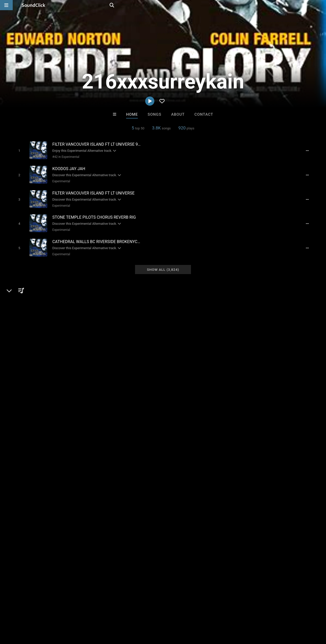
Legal (137, 614)
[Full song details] (309, 151)
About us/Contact (45, 614)
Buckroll (184, 536)
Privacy (121, 614)
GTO (100, 536)
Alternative (28, 317)
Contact (204, 114)
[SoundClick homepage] (34, 5)
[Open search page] (321, 5)
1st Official (226, 536)
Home (132, 114)
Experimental (60, 180)
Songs (155, 114)
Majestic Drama (142, 536)
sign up (249, 320)
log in (268, 320)
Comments (242, 299)
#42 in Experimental (65, 157)
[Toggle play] (18, 150)
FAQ (21, 614)
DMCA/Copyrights (95, 614)
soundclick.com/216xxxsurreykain (48, 329)
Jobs (70, 614)
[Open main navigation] (6, 5)
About (178, 114)
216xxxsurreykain (30, 299)
